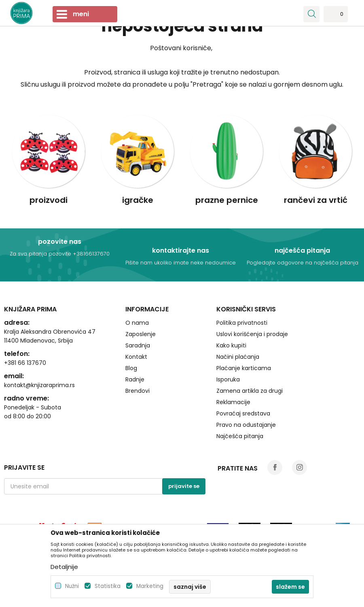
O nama (137, 323)
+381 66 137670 (25, 363)
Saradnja (138, 345)
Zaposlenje (141, 334)
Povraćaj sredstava (243, 413)
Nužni (72, 586)
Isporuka (228, 379)
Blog (131, 368)
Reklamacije (233, 402)
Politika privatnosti (242, 323)
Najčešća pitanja (240, 436)
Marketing (150, 586)
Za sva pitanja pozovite (41, 254)
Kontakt (136, 357)
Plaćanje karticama (244, 368)
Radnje (135, 379)
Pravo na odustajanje (246, 425)
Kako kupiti (231, 345)
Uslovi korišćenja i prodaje (252, 334)
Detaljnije (64, 567)
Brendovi (138, 391)
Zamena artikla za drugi (250, 391)
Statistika (108, 586)
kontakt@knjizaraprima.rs (39, 385)
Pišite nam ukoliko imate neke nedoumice (181, 263)
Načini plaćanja (238, 357)
